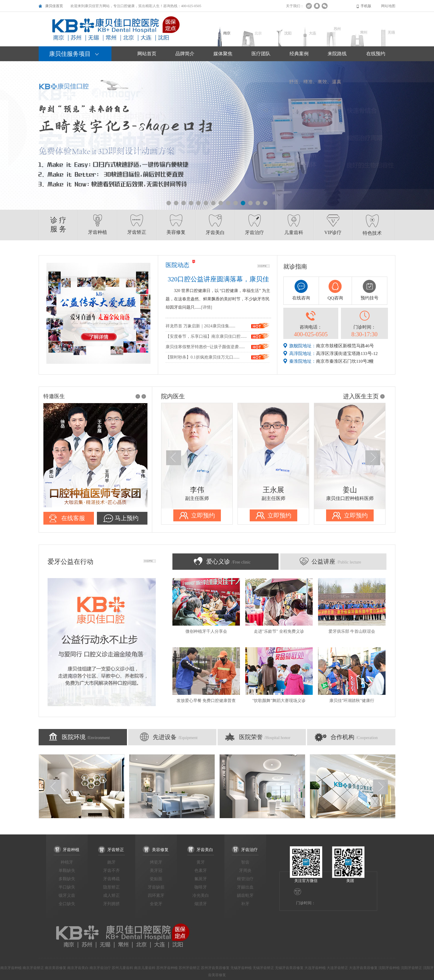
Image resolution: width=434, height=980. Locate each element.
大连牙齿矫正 (337, 968)
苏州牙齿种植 (167, 968)
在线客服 (73, 518)
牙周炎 (245, 871)
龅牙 (111, 862)
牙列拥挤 (111, 904)
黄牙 (201, 862)
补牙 (245, 904)
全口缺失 (67, 904)
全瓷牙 (156, 904)
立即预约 (203, 515)
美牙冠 (156, 871)
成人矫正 (111, 895)
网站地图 (388, 6)
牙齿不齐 (111, 871)
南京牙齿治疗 (100, 968)
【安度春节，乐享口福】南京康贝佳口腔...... (206, 336)
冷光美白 (201, 895)
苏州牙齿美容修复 (215, 968)
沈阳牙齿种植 (389, 968)
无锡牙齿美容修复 (289, 968)
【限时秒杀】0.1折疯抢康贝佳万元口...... (203, 357)
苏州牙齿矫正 (189, 968)
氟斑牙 (201, 879)
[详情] (206, 307)
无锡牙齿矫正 (263, 968)
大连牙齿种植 (315, 968)
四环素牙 (156, 895)
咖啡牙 (201, 887)
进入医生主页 (361, 396)
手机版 (366, 6)
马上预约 (127, 518)
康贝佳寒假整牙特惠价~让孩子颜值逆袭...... (205, 347)
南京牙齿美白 (78, 968)
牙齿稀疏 (111, 879)
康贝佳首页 (54, 6)
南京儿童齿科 (145, 968)
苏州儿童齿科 (122, 968)
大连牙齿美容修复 (363, 968)
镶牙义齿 (67, 895)
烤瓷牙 (156, 862)
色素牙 (201, 871)
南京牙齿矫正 (33, 968)
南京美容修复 (56, 968)
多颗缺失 (67, 879)
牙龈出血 (245, 887)
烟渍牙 (201, 904)
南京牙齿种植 (11, 968)
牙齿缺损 (156, 887)
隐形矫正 (111, 887)
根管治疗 (245, 879)
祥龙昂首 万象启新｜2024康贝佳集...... (201, 326)
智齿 (245, 862)
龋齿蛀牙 (245, 895)
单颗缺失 (67, 871)
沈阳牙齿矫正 (411, 968)
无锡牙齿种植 (241, 968)
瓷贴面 (156, 879)
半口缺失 (67, 887)
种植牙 (67, 862)
